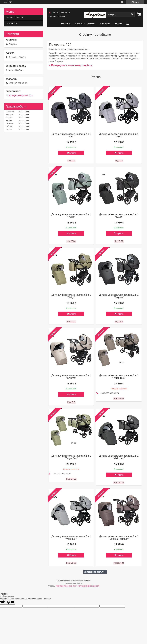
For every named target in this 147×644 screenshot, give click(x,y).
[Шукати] (132, 15)
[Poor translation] (10, 602)
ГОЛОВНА (66, 24)
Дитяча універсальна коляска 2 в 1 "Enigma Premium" (119, 538)
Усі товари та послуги (94, 572)
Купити (73, 153)
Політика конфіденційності (89, 586)
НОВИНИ (118, 24)
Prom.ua (87, 581)
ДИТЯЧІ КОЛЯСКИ (14, 18)
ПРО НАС (91, 24)
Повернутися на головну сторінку (72, 65)
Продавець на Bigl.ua (73, 583)
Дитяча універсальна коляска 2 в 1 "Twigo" (71, 216)
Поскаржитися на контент (66, 586)
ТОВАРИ (79, 24)
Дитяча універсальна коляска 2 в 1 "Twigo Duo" (119, 377)
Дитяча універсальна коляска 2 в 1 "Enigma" (119, 296)
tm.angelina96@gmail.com (21, 95)
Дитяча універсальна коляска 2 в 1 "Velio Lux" (119, 457)
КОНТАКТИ (105, 24)
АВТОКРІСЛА (12, 23)
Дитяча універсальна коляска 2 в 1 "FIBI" (71, 135)
